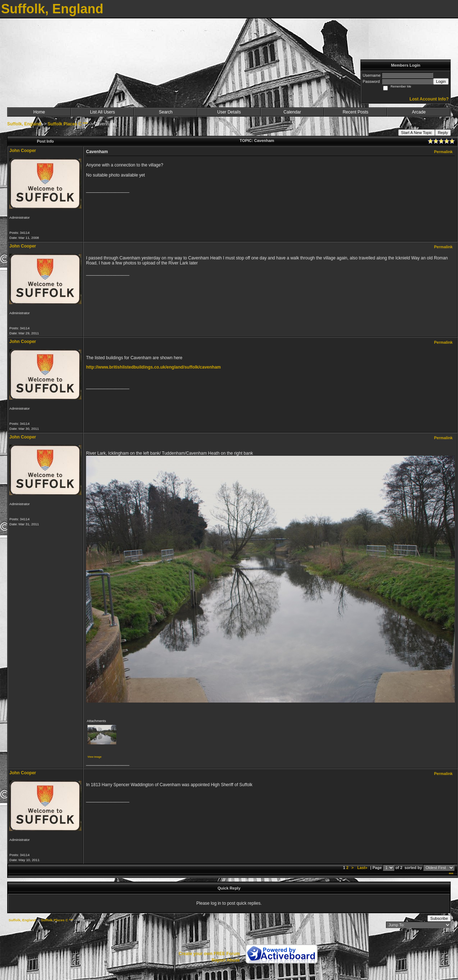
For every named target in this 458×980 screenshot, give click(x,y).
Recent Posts (356, 112)
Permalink (443, 152)
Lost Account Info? (429, 99)
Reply (443, 133)
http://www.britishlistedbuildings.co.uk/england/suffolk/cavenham (153, 367)
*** (451, 874)
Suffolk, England (24, 124)
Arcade (419, 112)
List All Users (102, 112)
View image (95, 757)
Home (39, 112)
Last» (363, 868)
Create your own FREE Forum (209, 954)
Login (441, 81)
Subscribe (439, 918)
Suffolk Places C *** (68, 124)
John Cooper (23, 151)
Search (166, 112)
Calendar (292, 112)
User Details (229, 112)
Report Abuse (226, 960)
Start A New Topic (417, 133)
